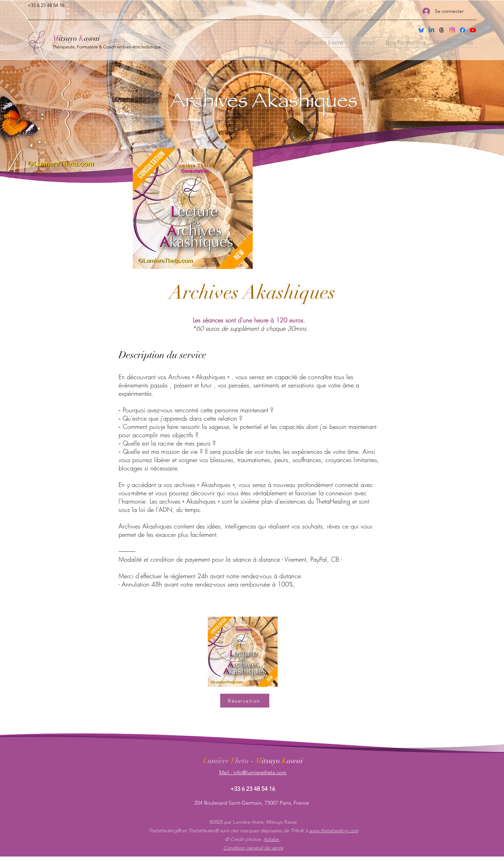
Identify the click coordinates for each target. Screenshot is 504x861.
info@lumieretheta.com (260, 772)
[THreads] (442, 30)
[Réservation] (245, 701)
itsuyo (69, 38)
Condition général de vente (253, 848)
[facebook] (463, 30)
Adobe (272, 839)
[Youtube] (473, 30)
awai (92, 38)
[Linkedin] (431, 30)
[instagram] (452, 30)
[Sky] (421, 30)
